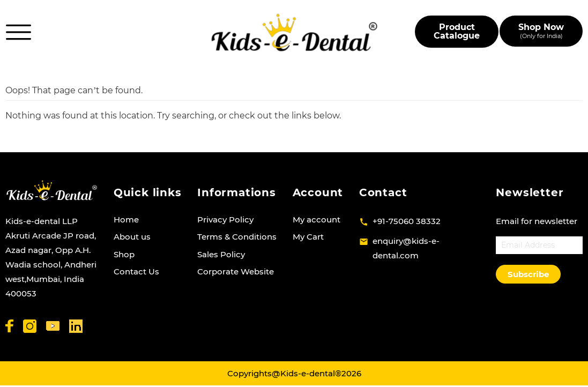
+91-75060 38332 (407, 221)
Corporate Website (236, 271)
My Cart (308, 237)
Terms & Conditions (237, 237)
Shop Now (541, 31)
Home (126, 219)
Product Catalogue (457, 31)
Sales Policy (221, 254)
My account (317, 219)
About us (132, 237)
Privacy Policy (225, 219)
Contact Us (136, 271)
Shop (124, 254)
